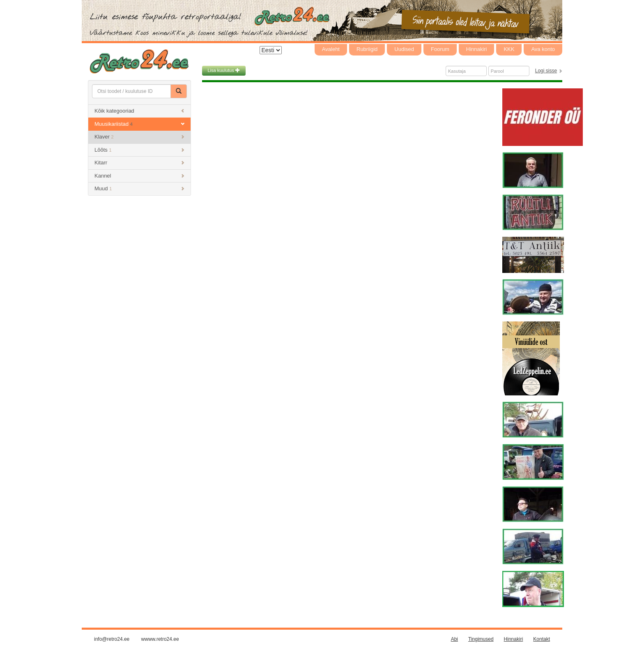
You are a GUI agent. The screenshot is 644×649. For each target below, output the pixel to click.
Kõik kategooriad (139, 111)
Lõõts (139, 150)
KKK (509, 49)
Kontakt (542, 639)
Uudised (404, 49)
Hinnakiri (477, 49)
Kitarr (139, 163)
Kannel (139, 176)
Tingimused (481, 639)
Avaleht (331, 49)
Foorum (440, 49)
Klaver (139, 137)
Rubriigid (367, 49)
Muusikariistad (139, 124)
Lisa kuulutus (224, 70)
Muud (139, 188)
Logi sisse (546, 71)
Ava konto (543, 49)
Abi (454, 639)
